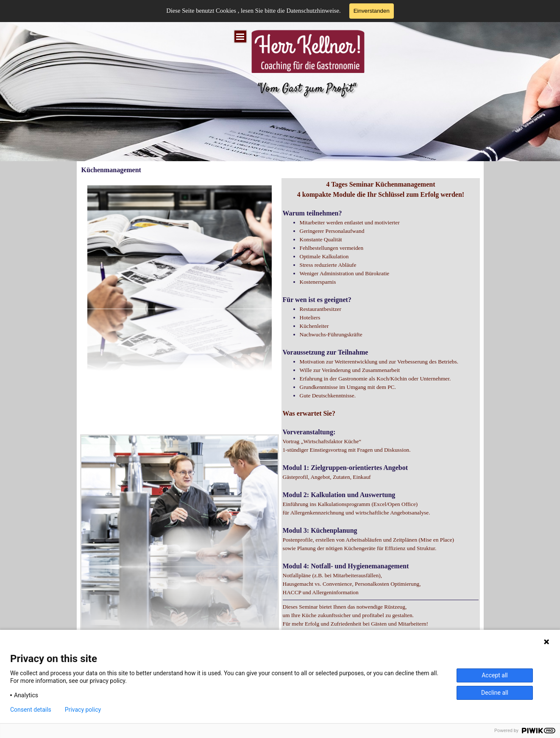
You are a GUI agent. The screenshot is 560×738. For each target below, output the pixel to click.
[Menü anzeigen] (240, 36)
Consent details (31, 710)
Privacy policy (83, 710)
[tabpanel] (381, 433)
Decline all (495, 693)
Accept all (495, 675)
